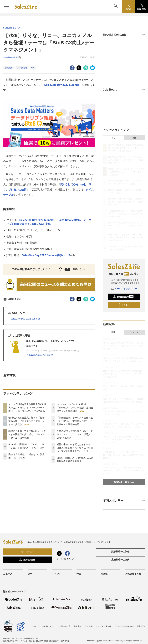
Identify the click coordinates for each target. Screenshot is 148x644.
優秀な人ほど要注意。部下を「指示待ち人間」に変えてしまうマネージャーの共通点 (26, 421)
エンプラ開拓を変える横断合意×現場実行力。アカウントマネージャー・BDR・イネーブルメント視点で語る (27, 408)
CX (33, 68)
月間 (134, 138)
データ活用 (22, 68)
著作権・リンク (49, 626)
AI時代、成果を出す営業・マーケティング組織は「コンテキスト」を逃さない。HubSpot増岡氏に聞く (123, 346)
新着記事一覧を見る (124, 482)
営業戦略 (9, 68)
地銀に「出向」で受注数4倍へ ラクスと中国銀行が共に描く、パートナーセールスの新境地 (27, 434)
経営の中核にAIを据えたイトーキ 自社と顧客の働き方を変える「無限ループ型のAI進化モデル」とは (75, 448)
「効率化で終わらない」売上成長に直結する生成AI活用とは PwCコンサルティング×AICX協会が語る (123, 470)
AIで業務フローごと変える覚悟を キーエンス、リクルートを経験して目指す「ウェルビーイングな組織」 (123, 440)
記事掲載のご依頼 (120, 552)
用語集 (104, 574)
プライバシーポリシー (124, 626)
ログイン (123, 305)
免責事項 (78, 626)
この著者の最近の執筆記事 (40, 355)
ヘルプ (36, 626)
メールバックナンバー (124, 289)
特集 (79, 574)
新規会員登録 (123, 297)
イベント (56, 574)
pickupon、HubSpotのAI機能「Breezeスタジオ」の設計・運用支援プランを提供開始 (75, 408)
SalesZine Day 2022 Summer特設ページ (46, 255)
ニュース (134, 332)
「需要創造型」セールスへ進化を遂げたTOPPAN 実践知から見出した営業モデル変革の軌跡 (75, 421)
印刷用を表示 (12, 299)
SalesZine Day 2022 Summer (62, 85)
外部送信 (141, 626)
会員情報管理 (65, 626)
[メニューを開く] (6, 6)
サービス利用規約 (103, 626)
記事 (113, 332)
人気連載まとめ (133, 574)
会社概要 (89, 626)
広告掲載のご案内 (120, 560)
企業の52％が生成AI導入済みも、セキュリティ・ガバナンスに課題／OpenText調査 (75, 434)
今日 (113, 138)
